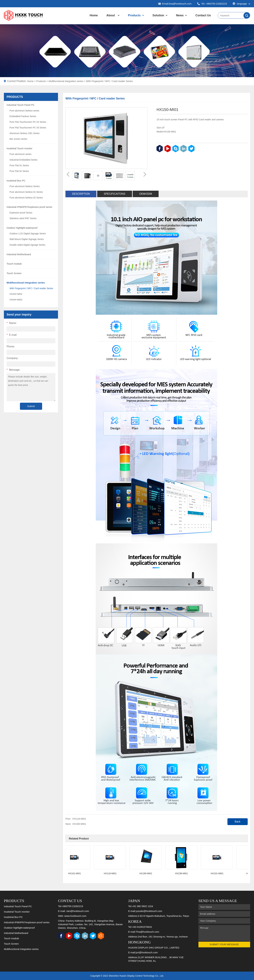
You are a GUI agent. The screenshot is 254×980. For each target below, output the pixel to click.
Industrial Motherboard (19, 254)
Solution (158, 15)
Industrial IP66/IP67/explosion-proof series (29, 207)
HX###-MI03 (16, 300)
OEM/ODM (146, 194)
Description (81, 194)
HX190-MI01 (79, 824)
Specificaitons (115, 194)
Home (94, 15)
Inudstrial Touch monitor (20, 148)
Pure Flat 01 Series (19, 165)
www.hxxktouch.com (75, 916)
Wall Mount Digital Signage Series (27, 239)
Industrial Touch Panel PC (21, 105)
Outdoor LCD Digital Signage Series (28, 234)
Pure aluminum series (20, 154)
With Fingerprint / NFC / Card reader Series (109, 81)
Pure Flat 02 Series (19, 171)
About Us (111, 19)
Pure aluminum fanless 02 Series (26, 198)
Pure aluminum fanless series (24, 111)
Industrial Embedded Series (23, 160)
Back (238, 822)
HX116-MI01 (79, 819)
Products (134, 15)
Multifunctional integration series (66, 81)
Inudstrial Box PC (16, 181)
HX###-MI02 (16, 294)
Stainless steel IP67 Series (23, 218)
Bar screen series (18, 139)
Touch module (14, 264)
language (241, 4)
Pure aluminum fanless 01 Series (26, 192)
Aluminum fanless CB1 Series (25, 133)
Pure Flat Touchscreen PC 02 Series (28, 122)
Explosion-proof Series (21, 213)
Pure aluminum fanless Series (25, 186)
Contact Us (203, 15)
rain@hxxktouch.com (78, 911)
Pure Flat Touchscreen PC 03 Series (28, 128)
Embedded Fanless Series (23, 116)
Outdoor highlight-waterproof (22, 228)
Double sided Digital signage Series (27, 245)
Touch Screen (14, 273)
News (180, 15)
